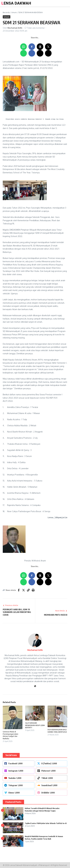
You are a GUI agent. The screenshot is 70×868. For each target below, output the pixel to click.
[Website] (35, 686)
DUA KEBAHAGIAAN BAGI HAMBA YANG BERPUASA (57, 731)
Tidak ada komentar (36, 28)
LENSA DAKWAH (16, 3)
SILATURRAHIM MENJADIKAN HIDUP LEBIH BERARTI (35, 725)
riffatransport (44, 865)
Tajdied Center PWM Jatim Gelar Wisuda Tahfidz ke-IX (46, 823)
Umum (14, 12)
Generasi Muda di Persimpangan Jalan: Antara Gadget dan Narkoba (11, 735)
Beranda (6, 12)
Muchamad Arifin (15, 28)
